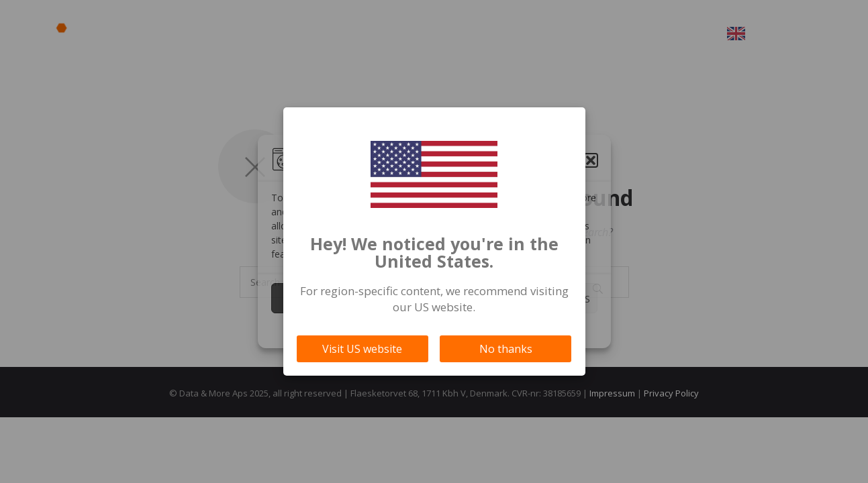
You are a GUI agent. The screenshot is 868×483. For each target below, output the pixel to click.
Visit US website (362, 349)
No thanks (506, 349)
